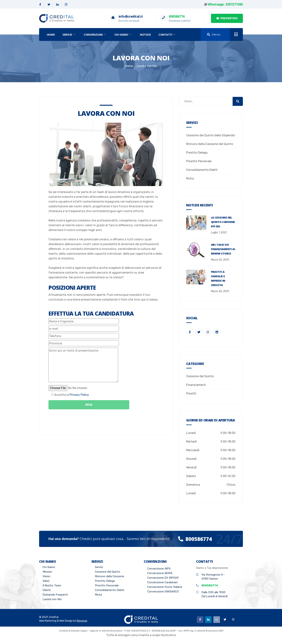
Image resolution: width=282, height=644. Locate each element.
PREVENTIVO (227, 18)
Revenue (82, 621)
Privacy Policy (79, 395)
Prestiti (191, 393)
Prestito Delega (197, 153)
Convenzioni (95, 34)
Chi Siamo (123, 34)
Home (51, 34)
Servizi (69, 34)
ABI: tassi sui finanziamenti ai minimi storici (223, 249)
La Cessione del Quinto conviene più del (223, 222)
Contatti (168, 34)
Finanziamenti (196, 385)
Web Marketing (48, 621)
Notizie (145, 34)
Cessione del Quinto (200, 376)
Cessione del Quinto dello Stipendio (211, 135)
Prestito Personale (199, 161)
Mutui (190, 178)
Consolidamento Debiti (202, 170)
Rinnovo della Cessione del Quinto (210, 144)
